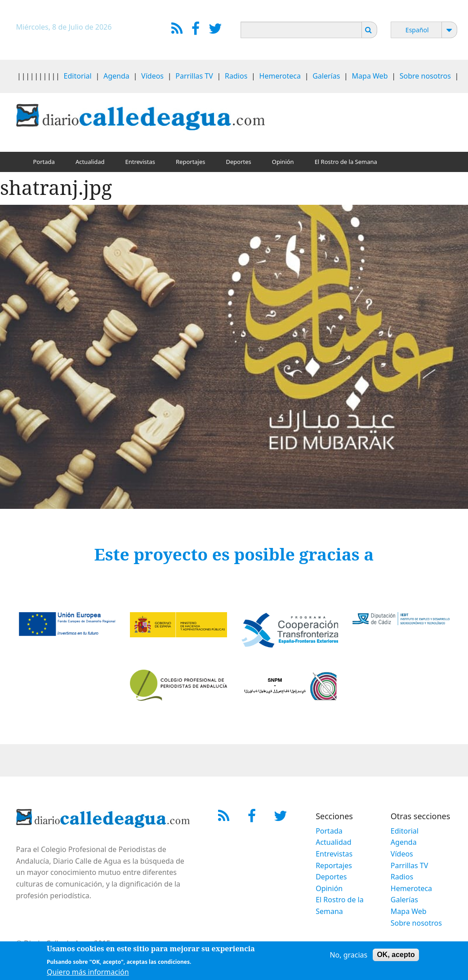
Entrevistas (140, 162)
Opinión (283, 162)
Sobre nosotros (425, 76)
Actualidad (90, 162)
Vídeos (152, 76)
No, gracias (348, 955)
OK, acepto (396, 955)
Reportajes (191, 162)
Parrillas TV (194, 76)
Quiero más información (88, 972)
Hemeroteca (280, 76)
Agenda (116, 76)
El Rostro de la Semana (346, 162)
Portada (44, 162)
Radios (236, 76)
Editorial (78, 76)
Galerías (326, 76)
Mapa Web (370, 76)
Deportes (239, 162)
